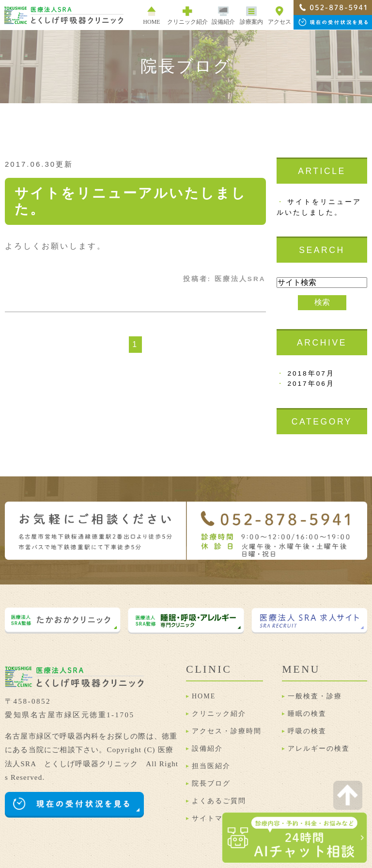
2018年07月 (311, 373)
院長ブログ (211, 783)
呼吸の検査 (307, 731)
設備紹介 (223, 16)
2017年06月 (311, 384)
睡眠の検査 (307, 714)
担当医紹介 (211, 766)
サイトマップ (215, 818)
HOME (151, 16)
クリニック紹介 (219, 714)
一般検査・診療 (315, 696)
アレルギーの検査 (319, 749)
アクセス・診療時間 (227, 731)
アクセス (279, 16)
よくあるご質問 (219, 801)
